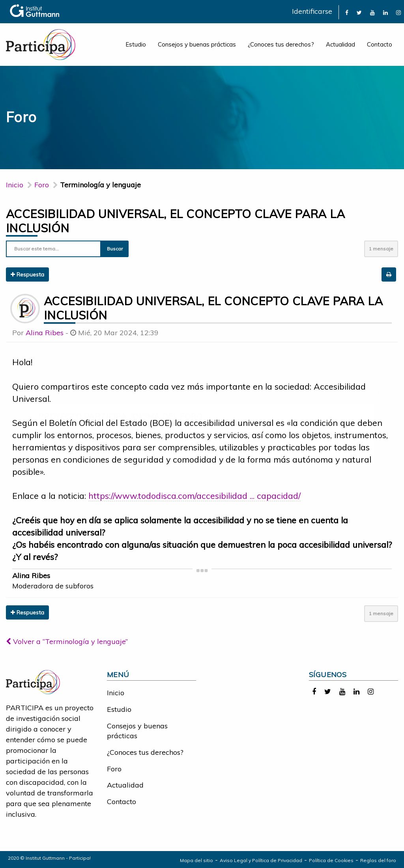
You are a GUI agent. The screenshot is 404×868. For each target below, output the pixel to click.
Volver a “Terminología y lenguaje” (67, 641)
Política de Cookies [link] (331, 860)
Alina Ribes (45, 333)
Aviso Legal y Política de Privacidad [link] (261, 860)
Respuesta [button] (27, 274)
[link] (347, 12)
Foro (114, 769)
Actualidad (340, 44)
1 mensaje (381, 249)
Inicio (15, 185)
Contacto (380, 44)
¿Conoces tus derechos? (281, 44)
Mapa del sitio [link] (196, 860)
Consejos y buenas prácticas (197, 44)
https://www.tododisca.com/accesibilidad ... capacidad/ (195, 496)
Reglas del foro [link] (378, 860)
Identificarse (312, 11)
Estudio (136, 44)
